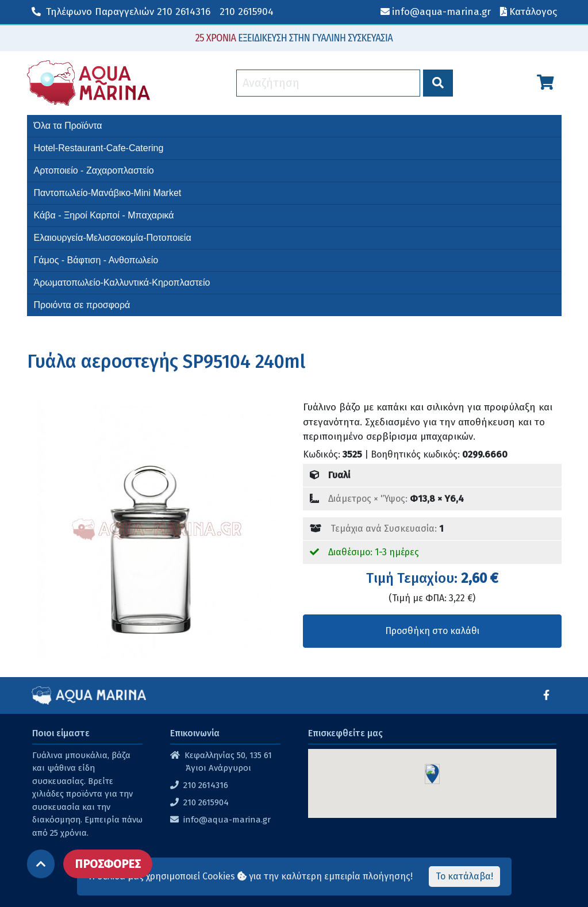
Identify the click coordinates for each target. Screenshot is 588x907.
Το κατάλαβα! (464, 876)
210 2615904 (247, 12)
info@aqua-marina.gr (227, 820)
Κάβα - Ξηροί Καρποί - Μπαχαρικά (104, 215)
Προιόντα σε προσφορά (82, 305)
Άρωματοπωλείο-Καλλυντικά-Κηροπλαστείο (122, 283)
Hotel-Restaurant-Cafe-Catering (99, 148)
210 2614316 (121, 12)
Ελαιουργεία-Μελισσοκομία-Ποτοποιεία (113, 238)
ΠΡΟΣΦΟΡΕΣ (108, 864)
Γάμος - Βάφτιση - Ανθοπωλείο (96, 260)
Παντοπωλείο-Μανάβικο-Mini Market (108, 193)
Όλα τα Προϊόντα (68, 126)
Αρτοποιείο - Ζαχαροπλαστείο (94, 170)
